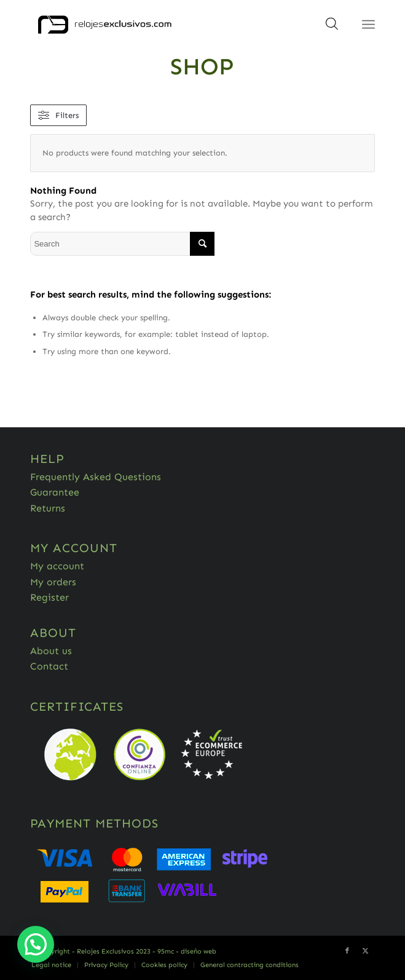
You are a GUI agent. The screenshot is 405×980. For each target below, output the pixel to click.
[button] (36, 944)
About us (51, 651)
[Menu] (368, 25)
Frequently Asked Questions (96, 477)
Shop (202, 66)
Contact (49, 666)
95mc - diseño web (187, 951)
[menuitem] (51, 965)
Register (49, 597)
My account (57, 566)
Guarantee (55, 492)
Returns (48, 508)
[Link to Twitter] (366, 951)
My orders (53, 582)
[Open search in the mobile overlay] (332, 28)
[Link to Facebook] (347, 951)
